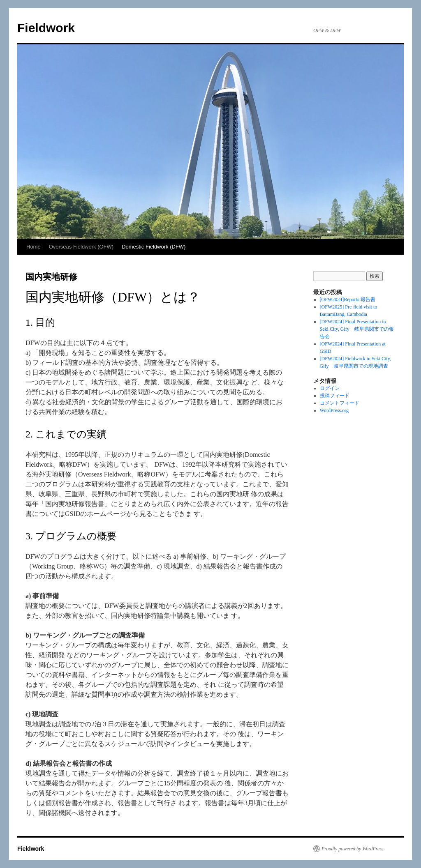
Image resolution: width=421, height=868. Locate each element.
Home (34, 247)
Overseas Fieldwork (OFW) (81, 247)
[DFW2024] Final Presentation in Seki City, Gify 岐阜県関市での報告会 (357, 329)
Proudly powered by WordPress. (353, 849)
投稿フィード (335, 396)
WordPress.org (334, 410)
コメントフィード (340, 403)
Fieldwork (46, 28)
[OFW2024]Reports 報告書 (348, 299)
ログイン (330, 388)
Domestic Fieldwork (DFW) (154, 247)
